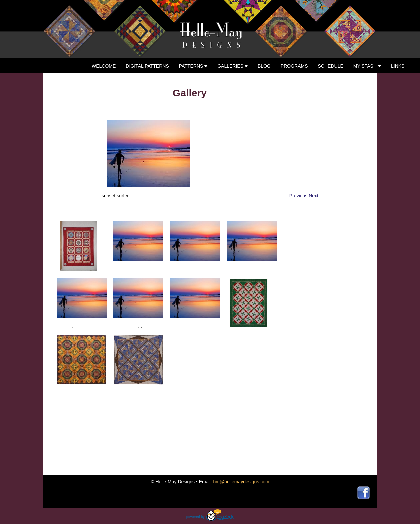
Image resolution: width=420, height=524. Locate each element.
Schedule (331, 66)
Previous (299, 196)
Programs (294, 66)
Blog (264, 66)
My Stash (367, 66)
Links (398, 66)
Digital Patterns (147, 66)
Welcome (104, 66)
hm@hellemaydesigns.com (241, 482)
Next (313, 196)
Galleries (232, 66)
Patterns (193, 66)
